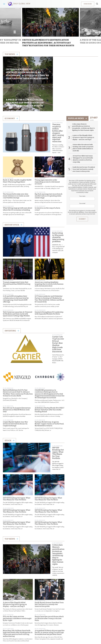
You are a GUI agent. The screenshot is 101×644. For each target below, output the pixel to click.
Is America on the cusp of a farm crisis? (47, 182)
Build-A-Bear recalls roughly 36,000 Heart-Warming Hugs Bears (17, 154)
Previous (8, 22)
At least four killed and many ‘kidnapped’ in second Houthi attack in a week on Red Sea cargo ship (83, 132)
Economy (11, 91)
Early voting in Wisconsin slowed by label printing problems (58, 210)
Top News (11, 512)
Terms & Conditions (63, 628)
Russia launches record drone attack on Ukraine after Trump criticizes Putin (49, 591)
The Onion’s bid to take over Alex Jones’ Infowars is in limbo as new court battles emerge (16, 169)
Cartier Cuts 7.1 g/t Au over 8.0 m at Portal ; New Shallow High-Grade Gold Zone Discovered (58, 317)
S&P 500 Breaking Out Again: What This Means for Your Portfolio (58, 426)
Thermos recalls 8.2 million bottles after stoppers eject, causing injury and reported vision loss (58, 106)
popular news (78, 91)
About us (36, 628)
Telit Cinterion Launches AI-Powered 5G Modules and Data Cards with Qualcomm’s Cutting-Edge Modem (18, 287)
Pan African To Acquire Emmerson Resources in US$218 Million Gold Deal (17, 383)
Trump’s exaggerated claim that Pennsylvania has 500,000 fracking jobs (17, 257)
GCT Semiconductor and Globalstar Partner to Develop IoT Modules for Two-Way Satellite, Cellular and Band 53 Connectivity (49, 272)
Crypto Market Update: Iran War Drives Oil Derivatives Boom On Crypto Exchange (15, 397)
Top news (11, 54)
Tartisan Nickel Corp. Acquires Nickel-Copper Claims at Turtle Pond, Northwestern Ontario (49, 397)
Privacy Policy (48, 628)
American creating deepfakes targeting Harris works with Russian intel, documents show (49, 257)
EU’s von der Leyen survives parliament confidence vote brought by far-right (17, 591)
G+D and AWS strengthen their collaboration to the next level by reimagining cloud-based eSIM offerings (16, 272)
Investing (12, 304)
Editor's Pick (13, 198)
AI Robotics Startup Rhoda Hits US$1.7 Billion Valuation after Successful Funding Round (49, 383)
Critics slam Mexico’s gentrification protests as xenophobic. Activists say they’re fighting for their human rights (58, 528)
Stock (9, 414)
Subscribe (88, 4)
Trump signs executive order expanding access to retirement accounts (47, 155)
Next (93, 22)
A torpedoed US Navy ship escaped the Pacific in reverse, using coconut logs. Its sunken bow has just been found (50, 605)
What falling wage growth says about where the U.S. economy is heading (18, 182)
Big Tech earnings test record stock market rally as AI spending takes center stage (49, 169)
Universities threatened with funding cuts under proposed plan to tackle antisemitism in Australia (83, 121)
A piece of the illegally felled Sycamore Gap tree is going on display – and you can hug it (15, 577)
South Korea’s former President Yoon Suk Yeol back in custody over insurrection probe (49, 577)
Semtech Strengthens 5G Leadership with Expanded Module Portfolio (49, 286)
